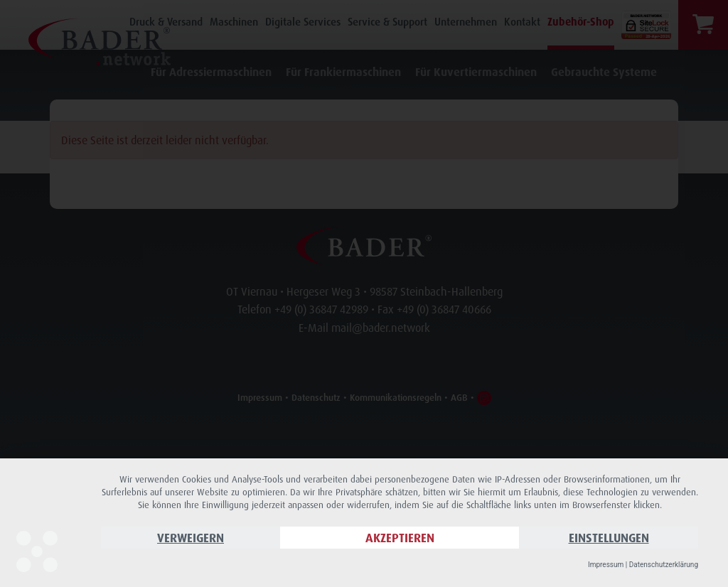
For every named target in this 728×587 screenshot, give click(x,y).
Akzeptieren (400, 538)
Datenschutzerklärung (664, 565)
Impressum (606, 565)
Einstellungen (609, 538)
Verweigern (191, 538)
